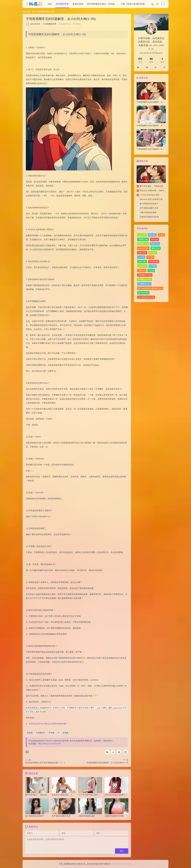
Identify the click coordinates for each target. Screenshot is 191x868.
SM (150, 257)
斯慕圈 (66, 733)
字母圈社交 (144, 284)
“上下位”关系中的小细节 (150, 195)
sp (161, 235)
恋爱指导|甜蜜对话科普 (149, 217)
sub (142, 235)
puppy (142, 266)
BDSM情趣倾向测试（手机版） (102, 4)
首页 (50, 4)
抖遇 (142, 253)
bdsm (155, 244)
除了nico (143, 293)
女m (154, 239)
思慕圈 (30, 733)
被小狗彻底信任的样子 (149, 204)
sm (141, 257)
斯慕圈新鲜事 (62, 4)
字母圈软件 (41, 733)
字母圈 (51, 733)
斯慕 (156, 248)
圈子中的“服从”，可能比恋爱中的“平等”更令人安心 (160, 186)
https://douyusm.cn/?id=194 (49, 744)
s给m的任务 (35, 24)
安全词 (154, 262)
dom (152, 235)
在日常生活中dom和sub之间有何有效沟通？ (48, 724)
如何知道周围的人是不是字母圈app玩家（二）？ (45, 763)
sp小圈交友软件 (146, 297)
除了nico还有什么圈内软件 (150, 288)
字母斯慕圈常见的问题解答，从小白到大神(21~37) (108, 763)
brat (153, 253)
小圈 (142, 271)
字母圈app (145, 279)
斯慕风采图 (78, 4)
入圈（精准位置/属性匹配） (134, 4)
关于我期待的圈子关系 (149, 208)
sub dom (143, 248)
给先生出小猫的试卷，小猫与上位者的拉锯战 (158, 190)
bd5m (142, 262)
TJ (151, 271)
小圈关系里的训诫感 (148, 212)
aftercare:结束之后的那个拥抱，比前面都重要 (158, 199)
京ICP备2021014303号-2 (122, 864)
